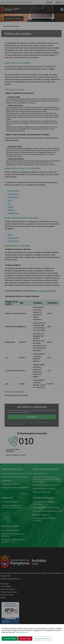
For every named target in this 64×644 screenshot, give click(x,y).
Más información (22, 632)
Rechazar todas (25, 639)
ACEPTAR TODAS (10, 639)
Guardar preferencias (42, 639)
